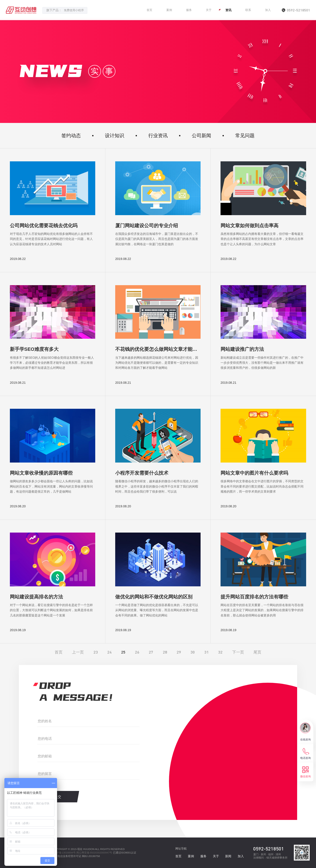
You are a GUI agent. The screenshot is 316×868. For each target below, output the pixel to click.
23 (96, 652)
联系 (248, 10)
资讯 (228, 10)
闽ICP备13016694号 (64, 853)
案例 (169, 10)
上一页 (78, 652)
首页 (149, 10)
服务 (189, 10)
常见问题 (245, 136)
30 (193, 652)
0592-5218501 (269, 849)
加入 (268, 10)
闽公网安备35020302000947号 (94, 853)
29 (179, 652)
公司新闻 (201, 136)
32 (220, 652)
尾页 (257, 652)
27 (151, 652)
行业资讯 (158, 136)
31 (206, 652)
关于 (209, 10)
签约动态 (71, 136)
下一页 (238, 652)
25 (123, 652)
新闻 (228, 856)
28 (165, 652)
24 (110, 652)
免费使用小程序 (74, 10)
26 (137, 652)
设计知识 (115, 136)
